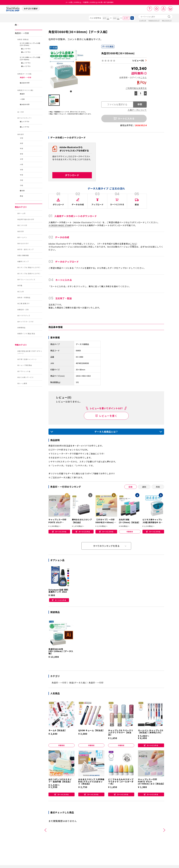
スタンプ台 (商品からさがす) (30, 267)
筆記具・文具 (24, 310)
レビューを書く (108, 416)
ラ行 (22, 180)
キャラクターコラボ (26, 322)
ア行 (22, 138)
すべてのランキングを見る (106, 546)
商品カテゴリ (21, 207)
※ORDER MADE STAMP (60, 225)
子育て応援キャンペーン (28, 359)
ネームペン (23, 237)
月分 (22, 196)
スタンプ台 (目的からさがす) (30, 274)
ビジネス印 (23, 225)
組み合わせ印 (25, 83)
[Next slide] (90, 67)
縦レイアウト (26, 49)
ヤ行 (22, 175)
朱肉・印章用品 (25, 297)
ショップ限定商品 (25, 365)
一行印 (22, 99)
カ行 (22, 143)
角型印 (22, 94)
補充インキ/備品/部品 (27, 334)
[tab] (71, 91)
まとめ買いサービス (26, 377)
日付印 (21, 231)
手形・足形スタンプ (26, 249)
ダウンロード (72, 175)
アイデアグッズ (25, 316)
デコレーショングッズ (27, 279)
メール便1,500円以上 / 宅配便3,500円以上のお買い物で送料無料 (90, 2)
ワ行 (22, 185)
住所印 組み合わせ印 (27, 219)
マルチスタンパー (25, 118)
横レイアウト (26, 52)
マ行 (22, 170)
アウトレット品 (25, 371)
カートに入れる (59, 532)
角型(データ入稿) (25, 74)
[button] (54, 100)
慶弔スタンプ (24, 261)
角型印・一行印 (22, 33)
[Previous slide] (52, 67)
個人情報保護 (24, 255)
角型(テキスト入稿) (26, 90)
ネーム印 (22, 213)
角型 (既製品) (24, 39)
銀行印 (22, 191)
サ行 (22, 148)
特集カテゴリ (21, 345)
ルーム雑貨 (23, 383)
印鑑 (21, 285)
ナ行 (22, 159)
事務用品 (22, 328)
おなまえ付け (24, 243)
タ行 (22, 154)
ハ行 (22, 164)
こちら (144, 77)
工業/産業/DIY (24, 303)
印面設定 (130, 532)
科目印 (21, 134)
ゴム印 (21, 292)
